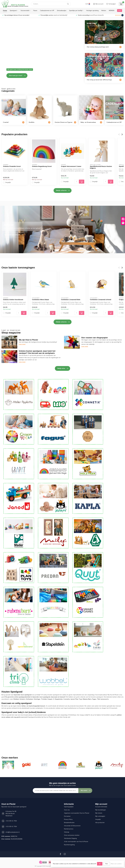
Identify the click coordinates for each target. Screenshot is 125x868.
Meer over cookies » (116, 864)
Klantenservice (69, 829)
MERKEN (112, 11)
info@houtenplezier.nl (13, 832)
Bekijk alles (63, 368)
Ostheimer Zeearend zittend (100, 300)
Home (5, 11)
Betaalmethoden (69, 823)
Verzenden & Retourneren (72, 826)
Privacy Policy (68, 819)
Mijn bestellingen (101, 810)
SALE (120, 11)
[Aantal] (76, 182)
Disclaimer (67, 816)
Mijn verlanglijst (100, 816)
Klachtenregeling (69, 845)
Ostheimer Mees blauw (40, 300)
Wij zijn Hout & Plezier (28, 340)
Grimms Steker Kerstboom (13, 300)
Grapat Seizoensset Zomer (71, 166)
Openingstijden (69, 807)
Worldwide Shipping (70, 838)
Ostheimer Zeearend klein (71, 300)
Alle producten (100, 823)
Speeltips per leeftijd (76, 11)
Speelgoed (13, 11)
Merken (104, 11)
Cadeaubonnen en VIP (47, 11)
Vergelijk (8, 182)
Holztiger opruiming (92, 11)
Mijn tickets (99, 813)
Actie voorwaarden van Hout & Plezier (76, 842)
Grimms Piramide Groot (12, 166)
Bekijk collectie (63, 190)
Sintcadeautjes (62, 11)
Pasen (35, 11)
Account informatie (101, 807)
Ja (100, 864)
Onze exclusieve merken (72, 835)
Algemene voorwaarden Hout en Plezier (77, 813)
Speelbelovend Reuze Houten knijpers (101, 167)
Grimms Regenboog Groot (42, 166)
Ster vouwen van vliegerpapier (95, 338)
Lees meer (22, 344)
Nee (107, 864)
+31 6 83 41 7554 (11, 821)
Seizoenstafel (25, 11)
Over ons (67, 810)
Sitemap (67, 832)
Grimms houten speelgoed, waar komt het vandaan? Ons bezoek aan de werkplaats (37, 352)
